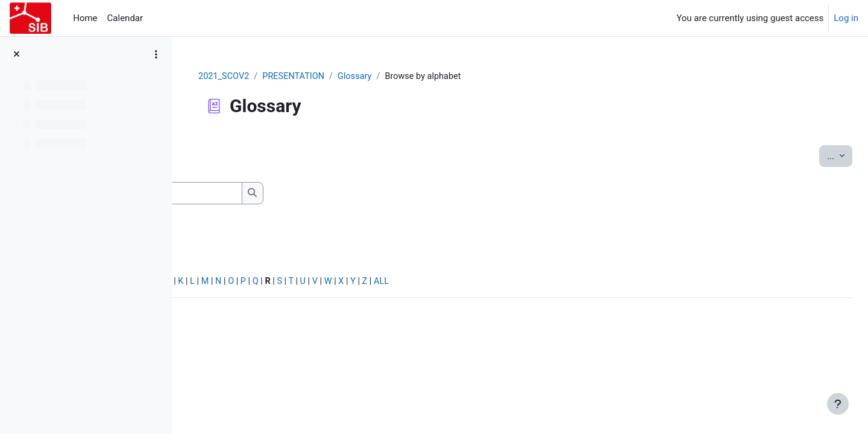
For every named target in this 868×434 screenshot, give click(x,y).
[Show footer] (838, 404)
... (813, 156)
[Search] (304, 194)
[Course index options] (156, 54)
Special (210, 283)
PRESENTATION (367, 77)
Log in (846, 18)
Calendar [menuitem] (125, 18)
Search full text (247, 214)
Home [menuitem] (85, 18)
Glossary (430, 77)
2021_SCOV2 (296, 77)
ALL (562, 283)
